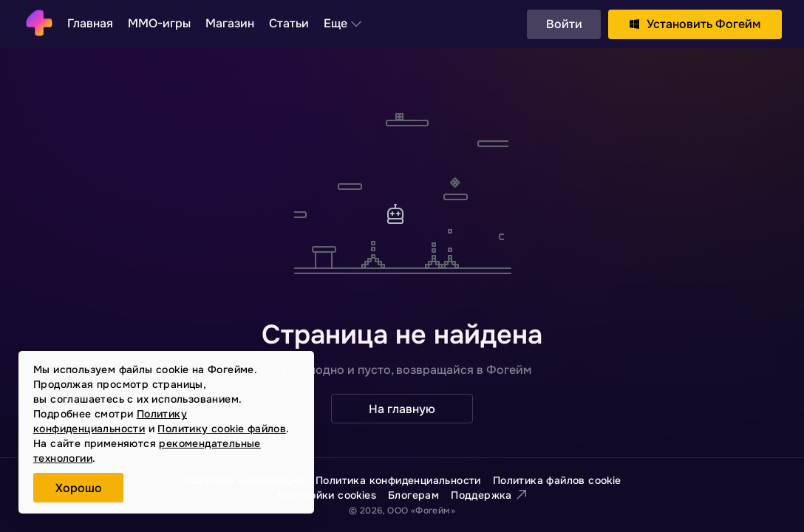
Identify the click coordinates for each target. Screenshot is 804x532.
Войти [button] (564, 24)
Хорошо (79, 488)
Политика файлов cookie (557, 480)
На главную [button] (402, 409)
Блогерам (413, 495)
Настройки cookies (327, 495)
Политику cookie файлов (222, 429)
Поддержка (489, 495)
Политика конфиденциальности (398, 480)
